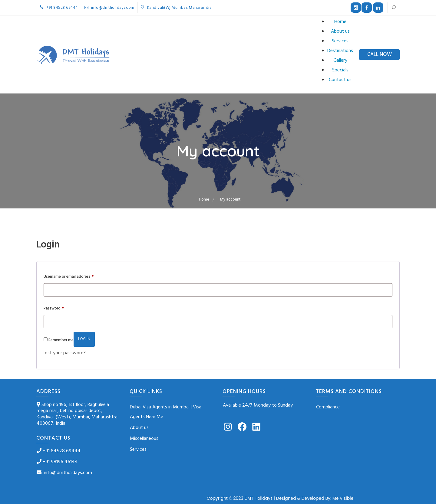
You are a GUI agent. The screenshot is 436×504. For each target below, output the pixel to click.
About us (340, 31)
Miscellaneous (144, 439)
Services (340, 41)
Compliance (328, 407)
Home (340, 22)
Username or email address (69, 276)
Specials (340, 70)
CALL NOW (380, 55)
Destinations (340, 51)
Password (54, 308)
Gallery (340, 61)
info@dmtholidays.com (109, 8)
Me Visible (343, 498)
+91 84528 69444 (59, 8)
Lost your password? (64, 353)
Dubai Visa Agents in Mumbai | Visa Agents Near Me (166, 412)
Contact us (340, 80)
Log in (84, 339)
